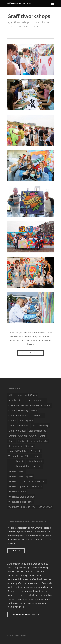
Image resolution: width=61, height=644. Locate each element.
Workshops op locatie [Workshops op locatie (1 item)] (19, 507)
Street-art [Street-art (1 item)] (30, 446)
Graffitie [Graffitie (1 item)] (12, 421)
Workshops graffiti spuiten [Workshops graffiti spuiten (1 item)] (21, 497)
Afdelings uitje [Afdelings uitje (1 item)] (16, 395)
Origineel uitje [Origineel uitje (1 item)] (15, 446)
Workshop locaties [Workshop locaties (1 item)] (37, 481)
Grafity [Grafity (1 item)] (21, 441)
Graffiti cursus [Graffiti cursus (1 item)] (37, 415)
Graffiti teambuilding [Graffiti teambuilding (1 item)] (19, 426)
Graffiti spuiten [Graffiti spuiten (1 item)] (26, 421)
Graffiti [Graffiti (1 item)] (34, 410)
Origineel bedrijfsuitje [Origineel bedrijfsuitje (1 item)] (37, 441)
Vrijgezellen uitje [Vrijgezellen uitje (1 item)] (35, 461)
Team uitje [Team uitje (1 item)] (36, 451)
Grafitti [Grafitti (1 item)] (12, 441)
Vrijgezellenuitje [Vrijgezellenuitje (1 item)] (16, 461)
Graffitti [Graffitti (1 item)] (12, 436)
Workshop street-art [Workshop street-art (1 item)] (42, 507)
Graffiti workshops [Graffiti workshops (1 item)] (17, 431)
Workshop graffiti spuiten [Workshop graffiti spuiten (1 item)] (21, 476)
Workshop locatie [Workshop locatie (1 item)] (17, 481)
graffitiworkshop (20, 22)
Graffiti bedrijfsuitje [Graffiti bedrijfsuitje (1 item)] (18, 415)
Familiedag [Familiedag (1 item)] (23, 410)
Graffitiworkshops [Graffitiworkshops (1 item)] (37, 431)
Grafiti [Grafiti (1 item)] (43, 436)
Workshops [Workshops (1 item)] (37, 487)
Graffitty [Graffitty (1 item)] (33, 436)
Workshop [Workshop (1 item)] (37, 466)
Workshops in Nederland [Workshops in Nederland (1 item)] (21, 502)
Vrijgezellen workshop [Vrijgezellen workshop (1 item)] (19, 466)
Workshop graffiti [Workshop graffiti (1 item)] (17, 471)
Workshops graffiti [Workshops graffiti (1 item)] (17, 492)
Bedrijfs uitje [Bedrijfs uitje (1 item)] (15, 400)
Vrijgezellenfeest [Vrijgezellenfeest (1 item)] (33, 456)
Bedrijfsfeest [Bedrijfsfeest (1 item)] (31, 395)
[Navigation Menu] (52, 3)
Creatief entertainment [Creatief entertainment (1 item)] (35, 400)
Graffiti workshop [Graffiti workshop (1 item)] (40, 426)
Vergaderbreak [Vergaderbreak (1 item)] (16, 456)
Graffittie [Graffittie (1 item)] (23, 436)
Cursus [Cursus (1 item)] (12, 410)
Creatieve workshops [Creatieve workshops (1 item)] (40, 405)
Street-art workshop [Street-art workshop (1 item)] (18, 451)
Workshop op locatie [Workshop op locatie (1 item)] (19, 487)
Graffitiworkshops (28, 26)
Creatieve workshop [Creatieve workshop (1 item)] (18, 405)
